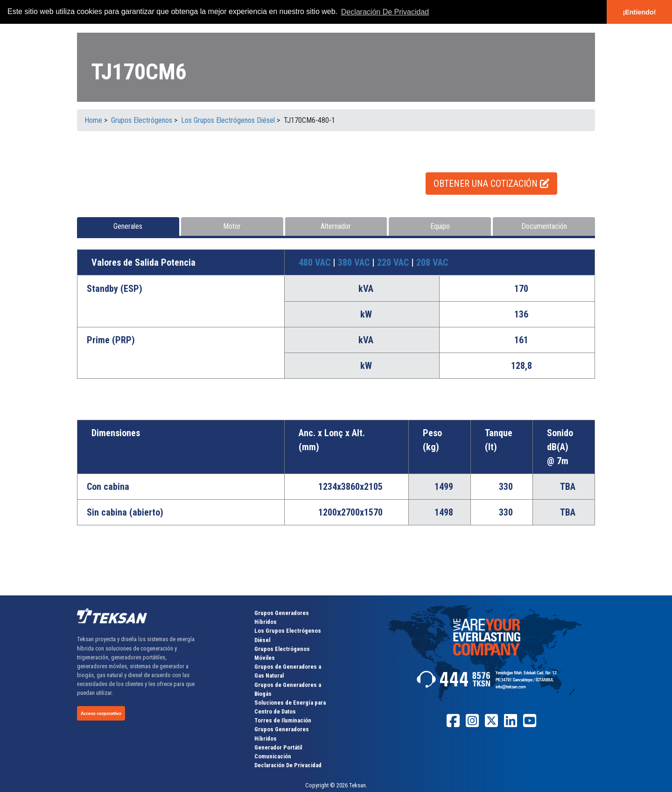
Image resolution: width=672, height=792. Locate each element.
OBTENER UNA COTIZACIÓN (491, 184)
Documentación (544, 226)
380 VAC (355, 262)
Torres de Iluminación (283, 720)
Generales (128, 226)
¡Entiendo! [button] (639, 12)
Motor (232, 226)
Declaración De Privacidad (288, 765)
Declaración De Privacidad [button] (385, 12)
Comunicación (273, 756)
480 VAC (316, 262)
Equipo (440, 226)
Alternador (336, 226)
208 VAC (432, 262)
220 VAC (394, 262)
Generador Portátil (278, 747)
